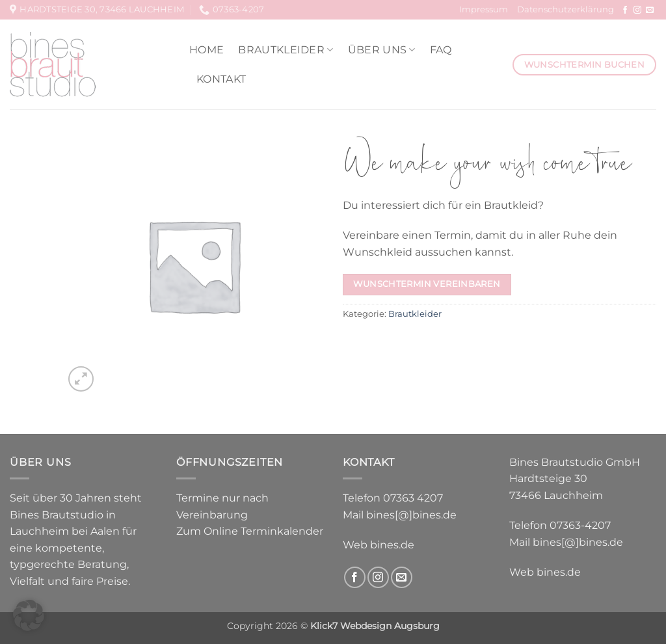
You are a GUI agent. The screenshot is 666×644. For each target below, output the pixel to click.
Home (206, 50)
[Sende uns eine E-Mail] (650, 10)
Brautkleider (286, 50)
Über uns (382, 50)
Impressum (484, 9)
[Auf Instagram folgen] (637, 10)
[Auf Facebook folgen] (625, 10)
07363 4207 (413, 498)
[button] (81, 379)
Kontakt (221, 79)
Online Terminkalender (263, 531)
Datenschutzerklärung (566, 9)
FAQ (441, 50)
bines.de (392, 545)
